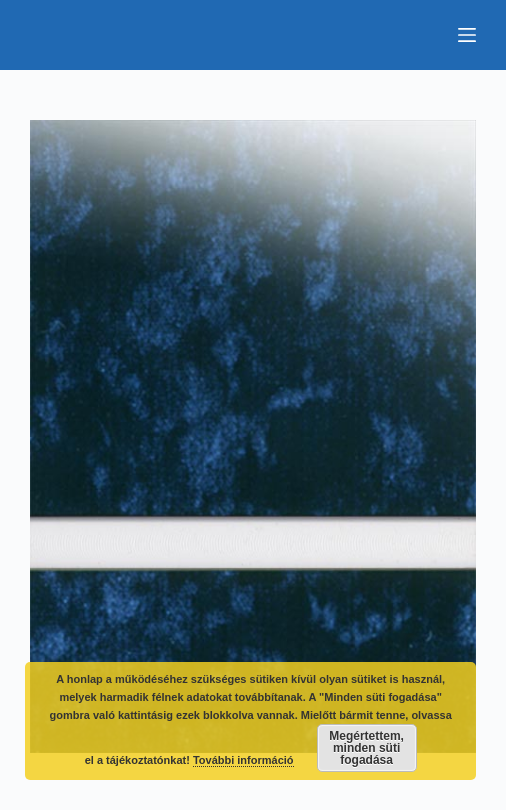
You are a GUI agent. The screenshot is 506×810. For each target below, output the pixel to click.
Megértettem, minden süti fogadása (366, 748)
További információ (243, 760)
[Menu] (467, 35)
